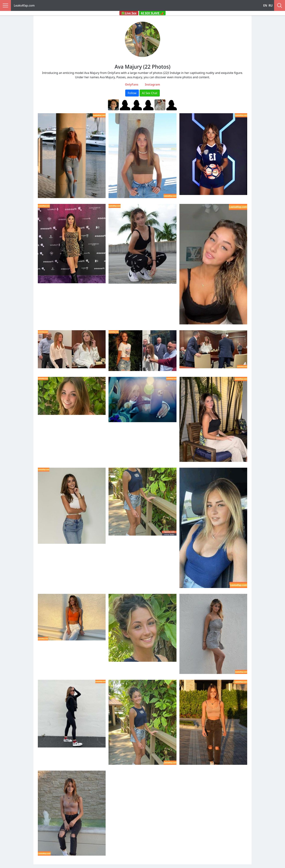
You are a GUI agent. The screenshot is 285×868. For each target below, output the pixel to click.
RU (271, 5)
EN (265, 5)
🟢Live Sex (129, 13)
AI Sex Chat (150, 93)
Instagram (152, 84)
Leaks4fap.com (24, 5)
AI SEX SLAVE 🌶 (152, 13)
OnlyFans (132, 84)
